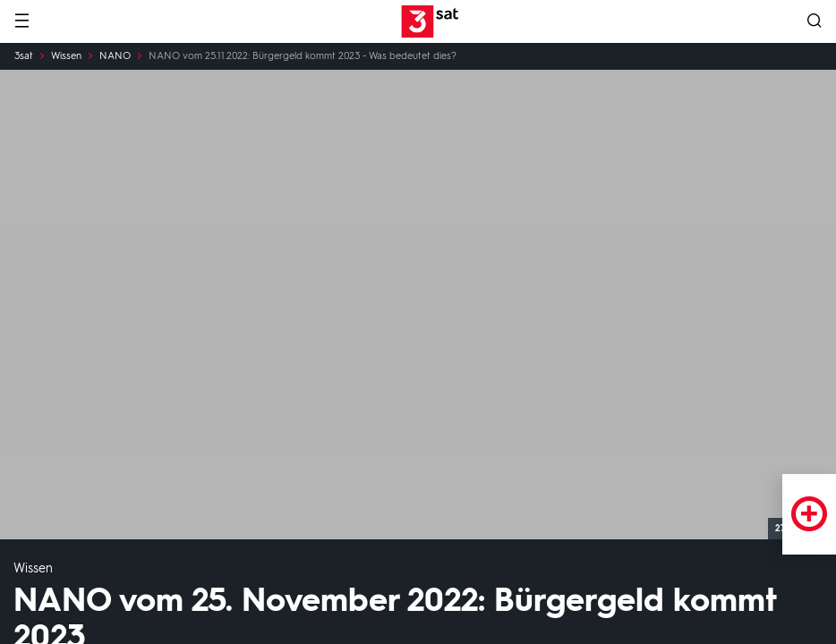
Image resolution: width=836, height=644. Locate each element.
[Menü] (21, 22)
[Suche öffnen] (815, 22)
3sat (24, 56)
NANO (115, 56)
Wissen (66, 56)
